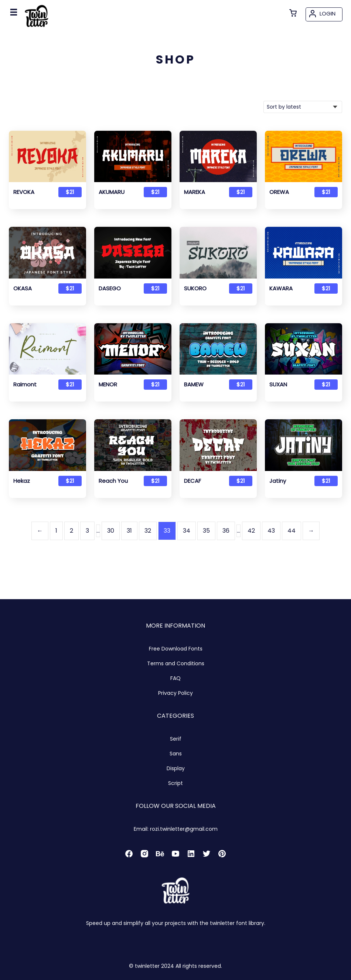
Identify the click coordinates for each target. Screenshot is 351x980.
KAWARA (281, 288)
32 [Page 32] (148, 531)
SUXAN (278, 385)
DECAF (192, 481)
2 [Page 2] (71, 531)
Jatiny (278, 481)
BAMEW (194, 385)
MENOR (108, 385)
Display (176, 768)
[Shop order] (303, 107)
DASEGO (110, 288)
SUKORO (195, 288)
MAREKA (195, 192)
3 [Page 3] (87, 531)
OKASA (23, 288)
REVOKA (24, 192)
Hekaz (22, 481)
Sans (176, 754)
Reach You (113, 481)
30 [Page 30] (111, 531)
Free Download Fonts (176, 649)
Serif (176, 739)
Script (175, 783)
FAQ (175, 678)
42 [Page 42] (251, 531)
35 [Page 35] (206, 531)
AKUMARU (112, 192)
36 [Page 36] (226, 531)
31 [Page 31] (129, 531)
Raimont (25, 385)
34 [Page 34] (187, 531)
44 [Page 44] (292, 531)
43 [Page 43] (271, 531)
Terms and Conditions (176, 663)
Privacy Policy (175, 693)
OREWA (279, 192)
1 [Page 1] (56, 531)
